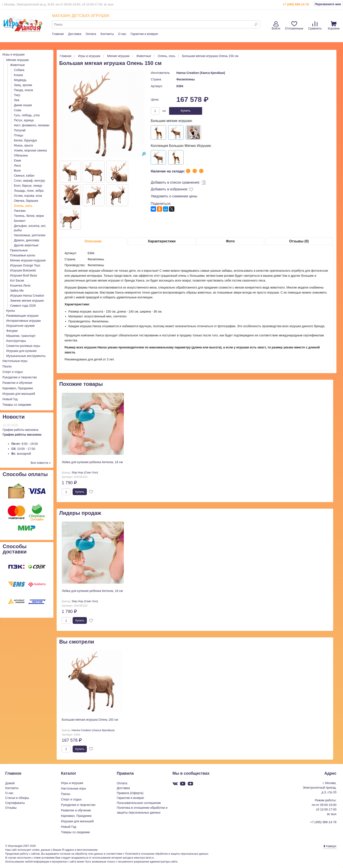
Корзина (334, 26)
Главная (58, 34)
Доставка (75, 34)
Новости (14, 417)
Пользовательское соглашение (139, 803)
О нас (122, 34)
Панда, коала (24, 90)
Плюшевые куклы (23, 255)
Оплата (91, 34)
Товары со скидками (17, 405)
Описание (93, 241)
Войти (276, 26)
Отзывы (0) (299, 241)
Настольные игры (15, 361)
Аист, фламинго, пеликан (32, 125)
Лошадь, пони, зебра (29, 191)
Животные (17, 65)
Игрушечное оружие (21, 326)
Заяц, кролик (23, 85)
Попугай (20, 130)
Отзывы (11, 808)
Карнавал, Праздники (18, 388)
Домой (10, 783)
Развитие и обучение (17, 383)
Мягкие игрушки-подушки (28, 260)
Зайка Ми (17, 290)
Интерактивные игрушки (24, 321)
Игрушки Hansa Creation (27, 296)
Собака (19, 70)
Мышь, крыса (24, 145)
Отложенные (294, 26)
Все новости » (41, 463)
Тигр (17, 95)
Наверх (330, 846)
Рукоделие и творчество (20, 377)
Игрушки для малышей (19, 394)
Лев (17, 100)
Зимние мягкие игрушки (27, 301)
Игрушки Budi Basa (24, 275)
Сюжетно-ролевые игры (23, 346)
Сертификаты (15, 803)
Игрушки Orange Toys (25, 265)
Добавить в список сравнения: (175, 182)
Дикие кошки (23, 105)
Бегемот (20, 221)
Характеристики (162, 241)
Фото (230, 241)
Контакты (107, 34)
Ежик (18, 160)
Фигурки (12, 331)
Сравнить (315, 26)
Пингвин (20, 211)
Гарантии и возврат (144, 34)
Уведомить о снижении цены (174, 196)
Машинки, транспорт (21, 336)
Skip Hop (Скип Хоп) (85, 472)
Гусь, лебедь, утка (27, 115)
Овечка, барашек (26, 201)
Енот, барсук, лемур (28, 186)
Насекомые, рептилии (30, 235)
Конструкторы (16, 341)
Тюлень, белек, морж (29, 216)
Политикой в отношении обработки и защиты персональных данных (166, 854)
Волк (17, 170)
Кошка (18, 75)
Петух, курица (24, 120)
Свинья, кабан (24, 176)
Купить (185, 111)
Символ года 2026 (23, 306)
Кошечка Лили (20, 285)
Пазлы (7, 366)
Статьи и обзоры (17, 798)
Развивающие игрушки (23, 316)
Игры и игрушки (13, 54)
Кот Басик (17, 280)
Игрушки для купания (21, 351)
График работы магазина (20, 430)
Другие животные (26, 245)
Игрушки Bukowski (23, 270)
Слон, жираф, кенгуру (30, 181)
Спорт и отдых (13, 372)
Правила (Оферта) (130, 793)
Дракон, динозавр (27, 240)
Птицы (19, 135)
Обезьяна (21, 155)
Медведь (20, 80)
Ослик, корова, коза (28, 196)
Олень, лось (23, 206)
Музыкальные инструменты (26, 356)
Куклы (11, 311)
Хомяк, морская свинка (30, 150)
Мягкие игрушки (18, 60)
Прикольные (19, 250)
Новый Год (10, 399)
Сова (18, 110)
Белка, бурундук (25, 140)
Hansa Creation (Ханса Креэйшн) (201, 73)
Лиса (17, 165)
